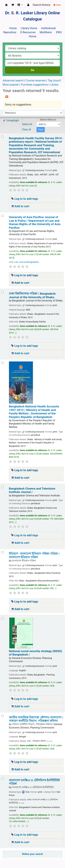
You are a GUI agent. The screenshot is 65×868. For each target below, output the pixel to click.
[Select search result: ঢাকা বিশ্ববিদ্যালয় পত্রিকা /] (2, 292)
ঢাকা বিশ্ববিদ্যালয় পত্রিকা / (32, 295)
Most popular (11, 85)
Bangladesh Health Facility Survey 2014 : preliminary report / (36, 145)
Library (54, 85)
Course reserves (36, 81)
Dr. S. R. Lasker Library (6, 5)
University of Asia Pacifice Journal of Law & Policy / (35, 222)
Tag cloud (54, 81)
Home (13, 28)
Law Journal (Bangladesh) (27, 262)
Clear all (27, 130)
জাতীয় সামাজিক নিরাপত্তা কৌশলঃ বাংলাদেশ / (36, 719)
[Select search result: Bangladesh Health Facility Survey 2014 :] (2, 137)
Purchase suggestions (34, 85)
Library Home (29, 28)
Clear (57, 5)
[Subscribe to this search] (7, 96)
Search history (42, 5)
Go (33, 70)
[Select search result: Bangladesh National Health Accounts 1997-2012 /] (2, 363)
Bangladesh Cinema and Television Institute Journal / (32, 490)
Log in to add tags (25, 199)
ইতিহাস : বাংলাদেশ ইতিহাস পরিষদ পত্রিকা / (34, 555)
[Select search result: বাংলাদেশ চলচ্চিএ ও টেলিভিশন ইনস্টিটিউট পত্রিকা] (2, 779)
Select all (27, 124)
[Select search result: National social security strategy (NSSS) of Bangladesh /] (2, 618)
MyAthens (46, 32)
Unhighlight (11, 121)
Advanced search (13, 81)
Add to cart (20, 206)
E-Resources (28, 32)
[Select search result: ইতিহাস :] (2, 552)
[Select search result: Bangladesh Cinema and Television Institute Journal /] (2, 487)
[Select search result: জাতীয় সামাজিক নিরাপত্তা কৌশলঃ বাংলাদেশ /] (2, 716)
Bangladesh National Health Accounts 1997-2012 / (34, 412)
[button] (13, 5)
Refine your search (32, 854)
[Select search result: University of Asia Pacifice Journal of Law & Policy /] (2, 216)
